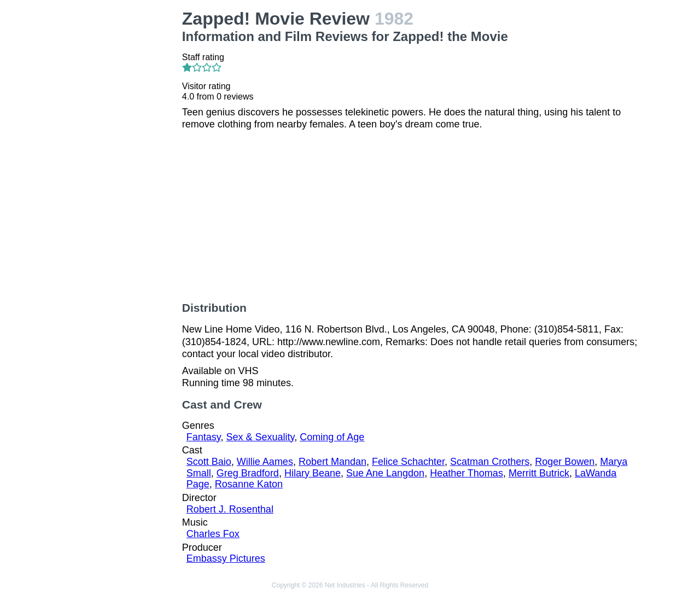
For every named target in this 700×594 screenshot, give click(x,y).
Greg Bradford (248, 473)
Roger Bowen (565, 462)
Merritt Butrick (539, 473)
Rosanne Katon (249, 484)
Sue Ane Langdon (385, 473)
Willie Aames (265, 462)
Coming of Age (332, 437)
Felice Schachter (408, 462)
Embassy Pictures (226, 558)
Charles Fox (213, 534)
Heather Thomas (466, 473)
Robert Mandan (332, 462)
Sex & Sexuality (261, 437)
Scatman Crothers (490, 462)
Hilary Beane (313, 473)
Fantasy (204, 437)
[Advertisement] (122, 173)
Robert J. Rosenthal (230, 509)
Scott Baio (209, 462)
